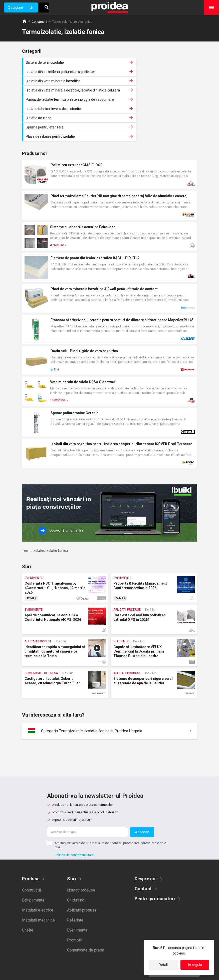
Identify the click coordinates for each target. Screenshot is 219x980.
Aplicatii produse (82, 883)
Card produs (110, 147)
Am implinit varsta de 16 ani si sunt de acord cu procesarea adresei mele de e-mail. (111, 818)
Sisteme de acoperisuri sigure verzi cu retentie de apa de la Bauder (154, 656)
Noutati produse (81, 863)
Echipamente (33, 873)
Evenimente (77, 903)
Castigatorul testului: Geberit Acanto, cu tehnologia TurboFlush (65, 656)
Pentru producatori (155, 872)
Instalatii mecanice (38, 893)
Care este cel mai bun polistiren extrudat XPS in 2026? (154, 593)
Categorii (15, 7)
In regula (195, 965)
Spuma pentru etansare (155, 100)
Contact (143, 862)
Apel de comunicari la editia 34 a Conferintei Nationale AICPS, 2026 (65, 593)
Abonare (142, 805)
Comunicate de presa (86, 923)
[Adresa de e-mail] (87, 805)
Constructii (39, 22)
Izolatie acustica (66, 100)
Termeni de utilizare (134, 973)
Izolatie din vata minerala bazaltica (66, 74)
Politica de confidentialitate (74, 828)
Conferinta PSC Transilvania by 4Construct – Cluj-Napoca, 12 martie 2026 (65, 561)
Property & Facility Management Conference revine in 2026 (154, 561)
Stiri (72, 852)
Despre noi (146, 852)
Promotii (75, 913)
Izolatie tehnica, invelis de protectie (155, 88)
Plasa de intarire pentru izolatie (66, 109)
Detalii (164, 965)
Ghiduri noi (76, 873)
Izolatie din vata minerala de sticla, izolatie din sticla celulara (155, 74)
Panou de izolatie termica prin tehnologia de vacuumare (66, 88)
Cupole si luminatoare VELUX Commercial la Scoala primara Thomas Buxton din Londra (154, 624)
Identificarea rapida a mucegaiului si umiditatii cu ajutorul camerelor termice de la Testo (65, 624)
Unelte (28, 903)
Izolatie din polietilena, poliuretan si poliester (155, 62)
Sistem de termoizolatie (66, 62)
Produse (31, 852)
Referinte (75, 893)
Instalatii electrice (38, 883)
